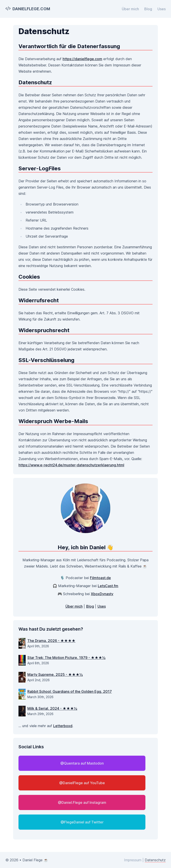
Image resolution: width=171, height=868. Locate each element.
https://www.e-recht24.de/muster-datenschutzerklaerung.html (71, 465)
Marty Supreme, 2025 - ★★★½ (55, 675)
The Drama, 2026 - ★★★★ (51, 641)
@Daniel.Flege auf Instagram (82, 802)
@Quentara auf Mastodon (82, 763)
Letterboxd (63, 726)
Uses (162, 9)
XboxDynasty (102, 594)
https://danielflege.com (82, 59)
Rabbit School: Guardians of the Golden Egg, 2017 (70, 691)
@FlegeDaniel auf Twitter (82, 822)
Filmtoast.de (100, 578)
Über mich (130, 9)
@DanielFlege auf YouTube (82, 783)
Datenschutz (155, 860)
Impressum (133, 860)
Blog (148, 9)
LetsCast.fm (108, 586)
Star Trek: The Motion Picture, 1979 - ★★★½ (66, 658)
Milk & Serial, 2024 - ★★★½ (52, 708)
